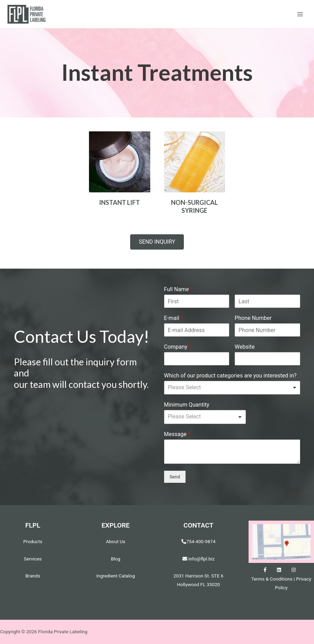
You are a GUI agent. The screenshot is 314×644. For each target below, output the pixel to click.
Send (175, 477)
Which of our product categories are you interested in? (230, 376)
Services (33, 559)
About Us (116, 542)
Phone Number (253, 318)
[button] (157, 243)
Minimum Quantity (187, 405)
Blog (115, 559)
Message (177, 434)
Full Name (178, 290)
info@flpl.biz (199, 559)
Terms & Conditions (272, 579)
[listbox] (232, 388)
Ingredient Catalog (115, 576)
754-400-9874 (201, 542)
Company (178, 347)
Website (245, 347)
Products (33, 542)
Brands (33, 576)
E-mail (174, 318)
